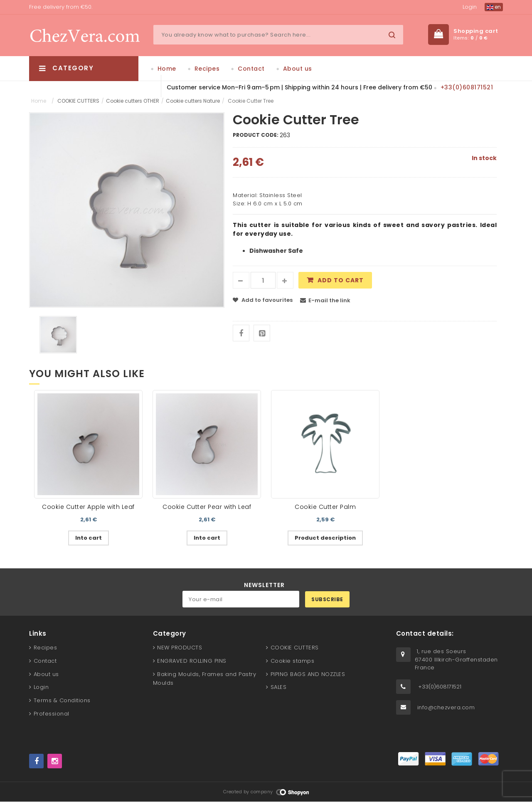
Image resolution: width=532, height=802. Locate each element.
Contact (251, 69)
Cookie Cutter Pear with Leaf (207, 507)
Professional (52, 714)
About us (298, 69)
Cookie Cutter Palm (325, 507)
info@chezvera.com (446, 707)
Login (470, 7)
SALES (279, 687)
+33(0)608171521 (467, 87)
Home (167, 69)
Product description (325, 538)
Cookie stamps (293, 661)
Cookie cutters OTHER (133, 101)
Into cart (89, 538)
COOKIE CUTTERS (78, 101)
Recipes (207, 69)
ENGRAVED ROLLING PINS (192, 661)
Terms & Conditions (62, 700)
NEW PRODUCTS (180, 648)
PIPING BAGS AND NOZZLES (308, 674)
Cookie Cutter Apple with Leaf (88, 507)
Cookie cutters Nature (193, 101)
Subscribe (327, 599)
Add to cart (341, 281)
